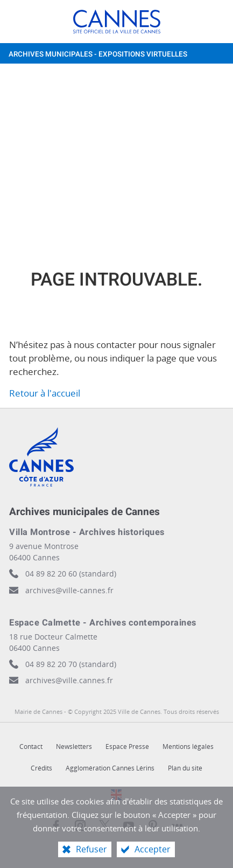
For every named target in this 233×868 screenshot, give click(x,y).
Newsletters (74, 747)
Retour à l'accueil (45, 393)
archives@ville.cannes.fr (69, 680)
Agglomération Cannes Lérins (110, 768)
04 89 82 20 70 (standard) (71, 664)
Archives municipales (98, 54)
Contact (31, 747)
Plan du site (185, 768)
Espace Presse (127, 747)
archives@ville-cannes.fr (69, 590)
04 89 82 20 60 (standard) (71, 574)
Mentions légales (188, 747)
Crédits (41, 768)
